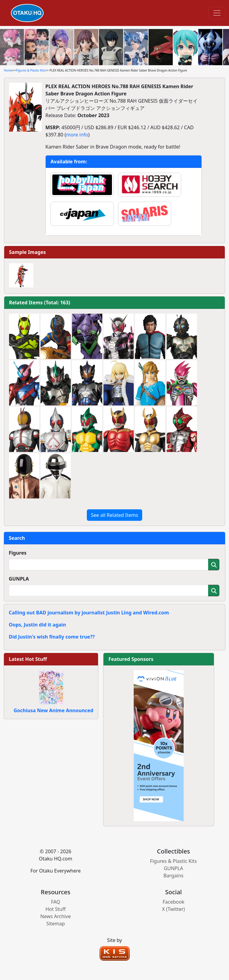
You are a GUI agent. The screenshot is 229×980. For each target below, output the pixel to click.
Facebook (173, 902)
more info (77, 135)
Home (8, 70)
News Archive (56, 916)
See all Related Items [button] (114, 515)
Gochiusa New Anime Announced (53, 710)
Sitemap (56, 924)
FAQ (55, 902)
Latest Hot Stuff (28, 659)
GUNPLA (19, 579)
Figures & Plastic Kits (31, 70)
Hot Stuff (56, 909)
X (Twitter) (174, 909)
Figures (18, 553)
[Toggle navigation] (217, 13)
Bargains (173, 876)
